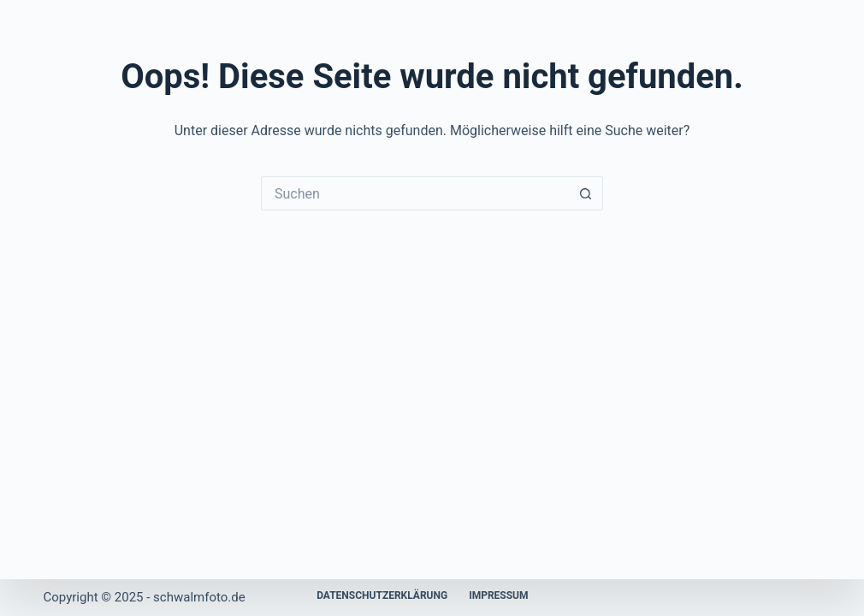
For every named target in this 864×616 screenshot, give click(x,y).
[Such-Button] (586, 193)
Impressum (498, 595)
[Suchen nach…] (415, 193)
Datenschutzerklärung (382, 595)
